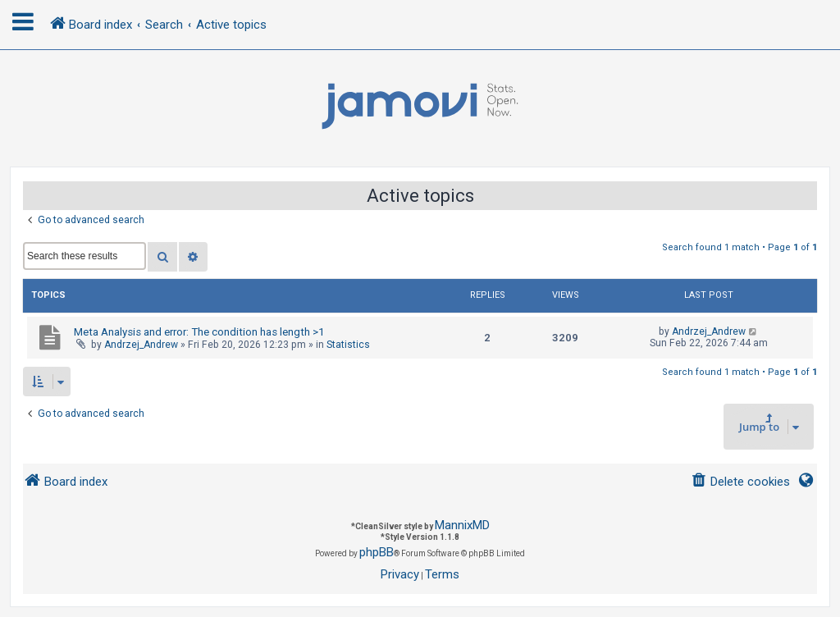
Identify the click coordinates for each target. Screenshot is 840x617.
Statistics (348, 345)
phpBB (377, 552)
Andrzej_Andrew (141, 345)
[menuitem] (740, 482)
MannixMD (462, 525)
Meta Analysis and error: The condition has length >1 (199, 332)
